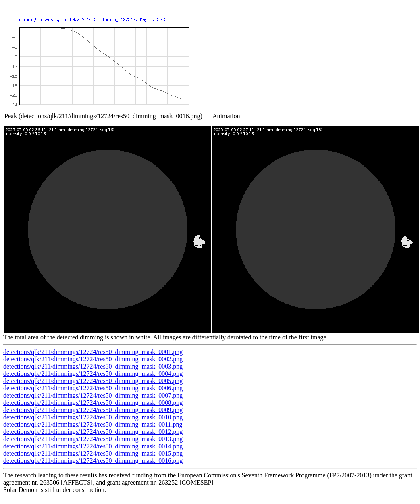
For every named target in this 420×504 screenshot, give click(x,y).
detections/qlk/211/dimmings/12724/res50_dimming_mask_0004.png (93, 374)
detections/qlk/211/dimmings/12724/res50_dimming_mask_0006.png (93, 388)
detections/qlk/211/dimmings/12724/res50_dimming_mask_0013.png (93, 439)
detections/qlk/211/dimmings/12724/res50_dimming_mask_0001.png (93, 352)
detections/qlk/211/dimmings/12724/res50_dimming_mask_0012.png (93, 432)
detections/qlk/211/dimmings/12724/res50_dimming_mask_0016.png (93, 461)
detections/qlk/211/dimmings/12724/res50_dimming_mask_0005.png (93, 381)
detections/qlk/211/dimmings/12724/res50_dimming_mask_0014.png (93, 446)
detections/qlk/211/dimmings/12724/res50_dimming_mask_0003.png (93, 366)
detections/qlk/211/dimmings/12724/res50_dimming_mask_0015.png (93, 453)
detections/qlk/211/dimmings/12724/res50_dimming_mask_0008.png (93, 403)
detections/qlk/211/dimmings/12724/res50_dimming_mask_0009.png (93, 410)
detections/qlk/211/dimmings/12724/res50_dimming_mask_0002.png (93, 359)
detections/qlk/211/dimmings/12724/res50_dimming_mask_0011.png (93, 424)
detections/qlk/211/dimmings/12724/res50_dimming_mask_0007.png (93, 395)
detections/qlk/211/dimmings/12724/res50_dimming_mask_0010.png (93, 417)
